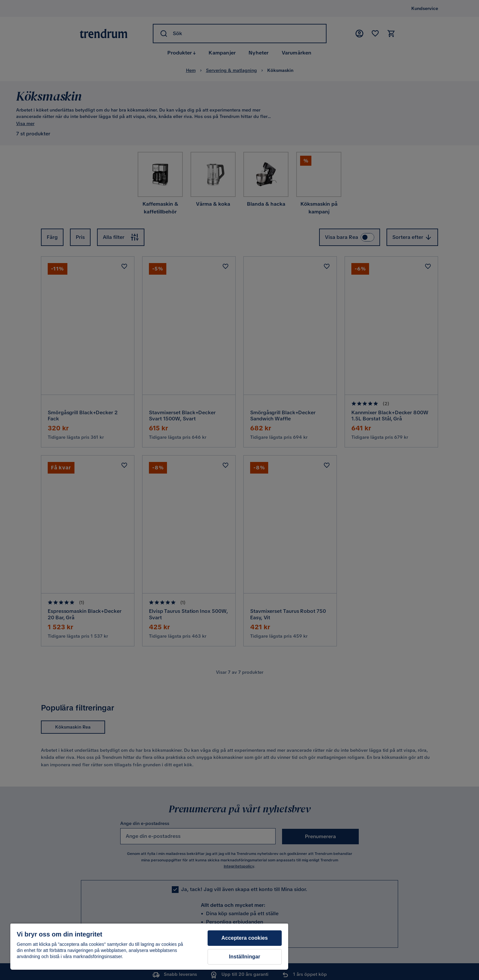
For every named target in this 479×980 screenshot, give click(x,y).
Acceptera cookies (245, 938)
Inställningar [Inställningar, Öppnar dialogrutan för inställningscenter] (244, 957)
